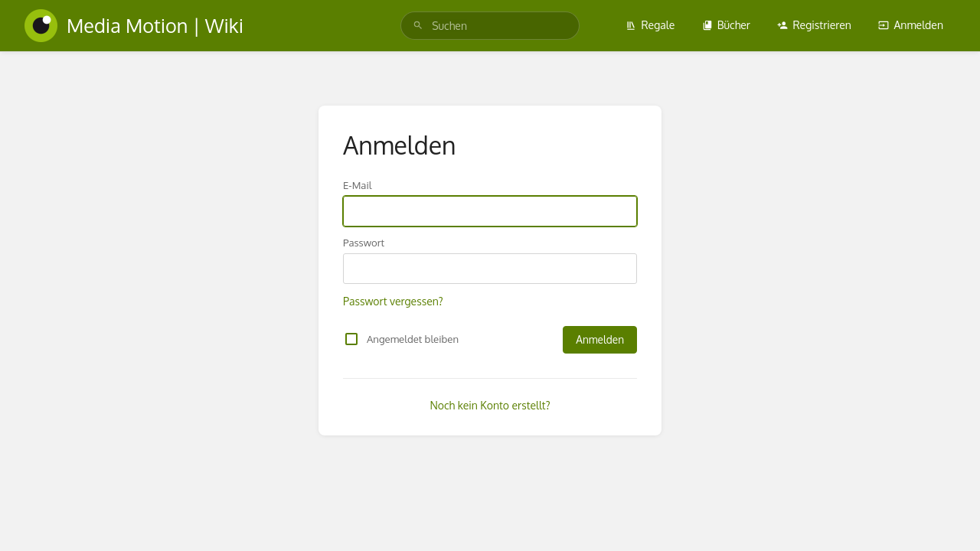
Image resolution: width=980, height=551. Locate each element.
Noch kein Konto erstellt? (490, 405)
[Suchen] (418, 26)
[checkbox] (351, 339)
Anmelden (911, 25)
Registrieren (814, 25)
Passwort (364, 242)
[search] (490, 26)
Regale (650, 25)
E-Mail (357, 185)
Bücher (726, 25)
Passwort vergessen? (393, 301)
